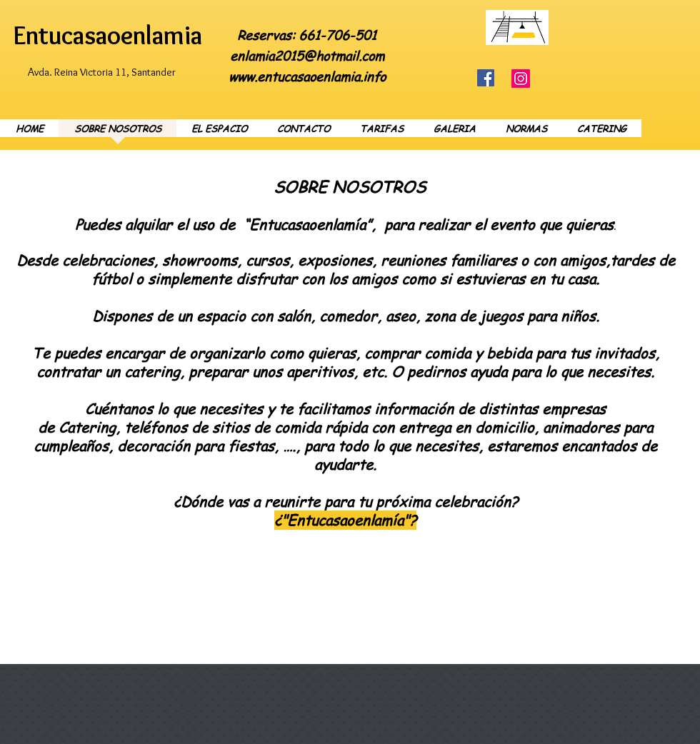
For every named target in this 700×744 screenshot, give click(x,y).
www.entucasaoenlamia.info (307, 76)
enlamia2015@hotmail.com (307, 55)
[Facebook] (486, 78)
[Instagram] (521, 79)
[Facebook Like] (623, 17)
